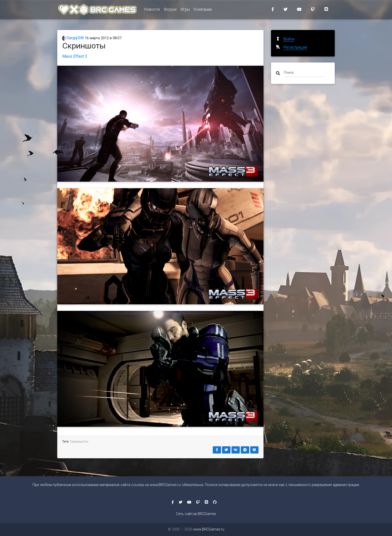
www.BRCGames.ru (165, 485)
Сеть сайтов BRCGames (196, 514)
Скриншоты (79, 441)
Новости (152, 10)
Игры (185, 10)
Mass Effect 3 (75, 56)
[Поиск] (304, 72)
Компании (203, 10)
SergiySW (73, 38)
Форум (170, 10)
